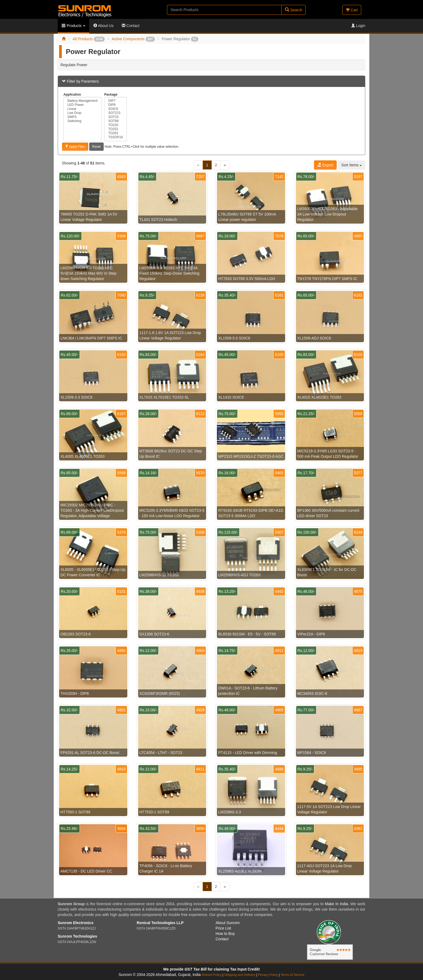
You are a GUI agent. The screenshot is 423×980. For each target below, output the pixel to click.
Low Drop (82, 113)
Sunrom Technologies (77, 936)
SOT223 (115, 113)
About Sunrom (228, 923)
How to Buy (225, 934)
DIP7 (115, 101)
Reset (96, 147)
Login (358, 26)
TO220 (115, 125)
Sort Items (352, 165)
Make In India (336, 904)
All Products (89, 39)
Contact (131, 26)
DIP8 (115, 105)
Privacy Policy (268, 975)
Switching (82, 121)
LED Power (82, 105)
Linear (82, 109)
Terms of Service (293, 975)
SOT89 (115, 121)
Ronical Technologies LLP (160, 923)
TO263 (115, 133)
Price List (223, 928)
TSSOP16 (115, 137)
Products (74, 26)
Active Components (133, 39)
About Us (103, 26)
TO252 (115, 129)
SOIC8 (115, 109)
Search (294, 10)
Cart (352, 10)
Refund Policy (212, 975)
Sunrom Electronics (76, 923)
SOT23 (115, 117)
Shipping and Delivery (240, 975)
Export (325, 165)
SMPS (82, 117)
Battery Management (82, 101)
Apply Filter (75, 147)
